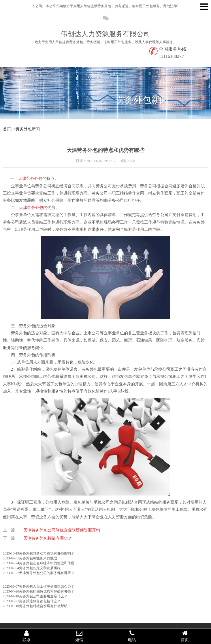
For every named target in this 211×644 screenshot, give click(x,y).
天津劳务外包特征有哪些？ (48, 538)
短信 (79, 636)
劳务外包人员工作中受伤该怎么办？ (47, 586)
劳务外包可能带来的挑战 (38, 558)
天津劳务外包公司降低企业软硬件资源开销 (62, 530)
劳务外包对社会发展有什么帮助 (43, 606)
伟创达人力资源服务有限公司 (105, 34)
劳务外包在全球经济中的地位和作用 (47, 563)
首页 (7, 129)
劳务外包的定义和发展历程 (40, 568)
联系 (26, 636)
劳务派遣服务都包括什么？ (40, 601)
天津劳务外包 (30, 179)
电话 (132, 636)
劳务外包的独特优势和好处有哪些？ (47, 591)
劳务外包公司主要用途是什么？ (43, 596)
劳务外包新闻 (142, 100)
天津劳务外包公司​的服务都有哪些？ (47, 573)
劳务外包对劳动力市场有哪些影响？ (47, 553)
